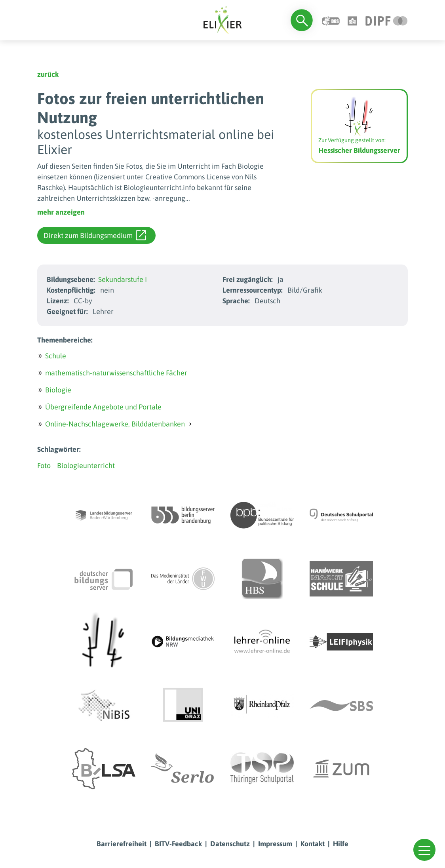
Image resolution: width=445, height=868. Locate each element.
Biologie (58, 390)
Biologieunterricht (86, 465)
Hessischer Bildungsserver (359, 150)
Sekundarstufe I (123, 279)
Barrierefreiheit (122, 844)
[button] (424, 850)
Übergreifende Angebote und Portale (103, 407)
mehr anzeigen (61, 212)
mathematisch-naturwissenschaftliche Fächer (116, 373)
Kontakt (313, 844)
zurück (48, 74)
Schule (56, 356)
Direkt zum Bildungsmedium (95, 235)
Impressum (275, 844)
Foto (44, 465)
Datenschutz (230, 844)
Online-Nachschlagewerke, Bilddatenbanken (115, 424)
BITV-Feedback (178, 844)
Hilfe (341, 844)
